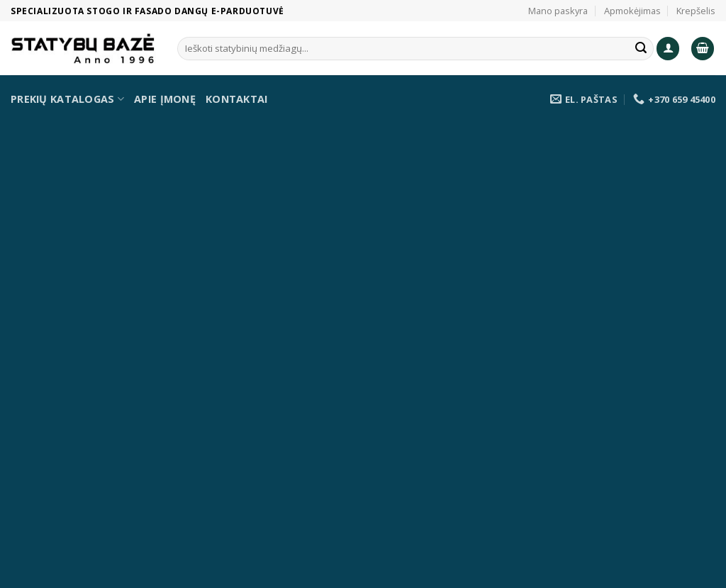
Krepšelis (696, 11)
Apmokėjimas (632, 11)
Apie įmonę (165, 99)
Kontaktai (237, 99)
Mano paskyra (558, 11)
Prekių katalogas (67, 99)
